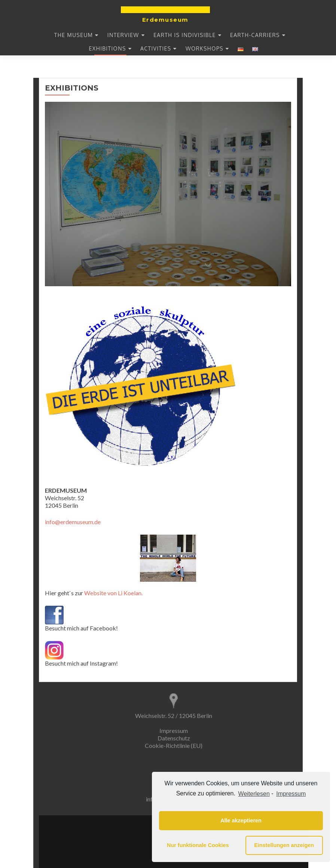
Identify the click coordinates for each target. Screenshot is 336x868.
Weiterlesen (254, 794)
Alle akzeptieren (241, 820)
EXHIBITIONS (108, 48)
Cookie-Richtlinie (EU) (174, 745)
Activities (156, 48)
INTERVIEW (123, 35)
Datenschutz (174, 738)
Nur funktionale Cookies (198, 845)
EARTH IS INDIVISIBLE (184, 35)
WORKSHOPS (204, 48)
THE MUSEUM (74, 35)
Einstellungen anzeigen (284, 845)
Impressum (174, 731)
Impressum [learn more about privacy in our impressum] (291, 794)
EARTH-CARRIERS (255, 35)
